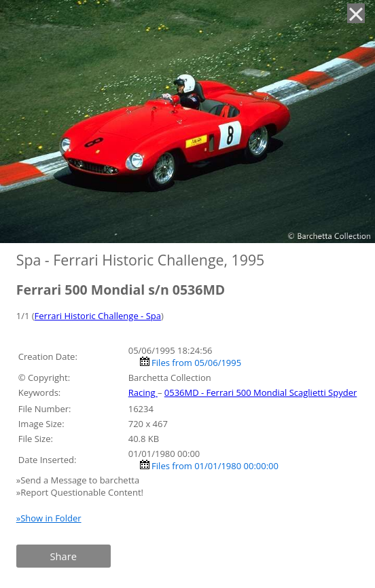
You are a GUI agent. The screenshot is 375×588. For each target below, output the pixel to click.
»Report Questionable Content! (80, 492)
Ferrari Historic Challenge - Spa (98, 316)
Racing (143, 392)
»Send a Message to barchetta (79, 480)
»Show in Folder (49, 518)
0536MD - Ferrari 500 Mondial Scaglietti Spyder (261, 392)
